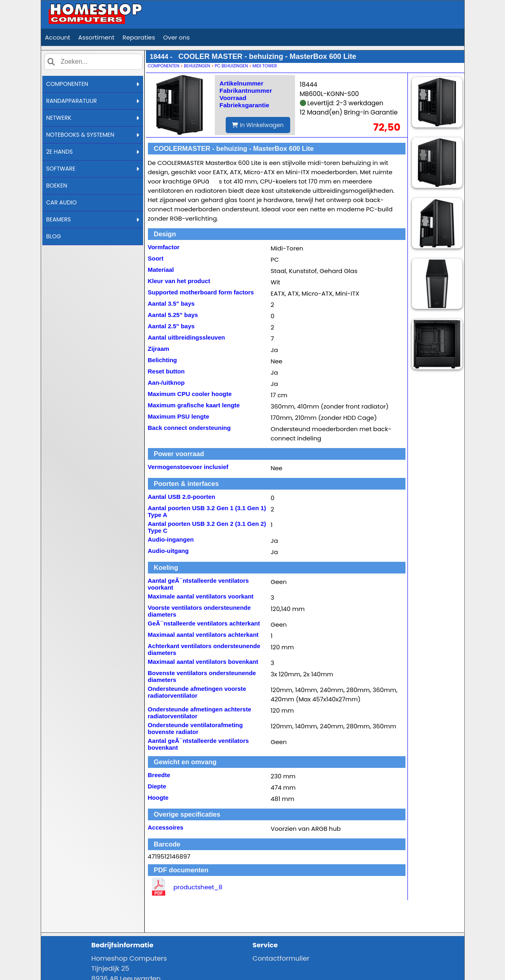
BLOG (54, 236)
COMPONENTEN (93, 84)
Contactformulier (281, 958)
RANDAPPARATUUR (93, 101)
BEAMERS (93, 219)
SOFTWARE (93, 169)
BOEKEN (57, 186)
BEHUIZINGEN (197, 66)
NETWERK (93, 118)
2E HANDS (93, 152)
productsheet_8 (198, 887)
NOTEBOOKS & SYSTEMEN (93, 135)
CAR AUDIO (62, 202)
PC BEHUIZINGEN (231, 66)
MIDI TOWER (264, 66)
